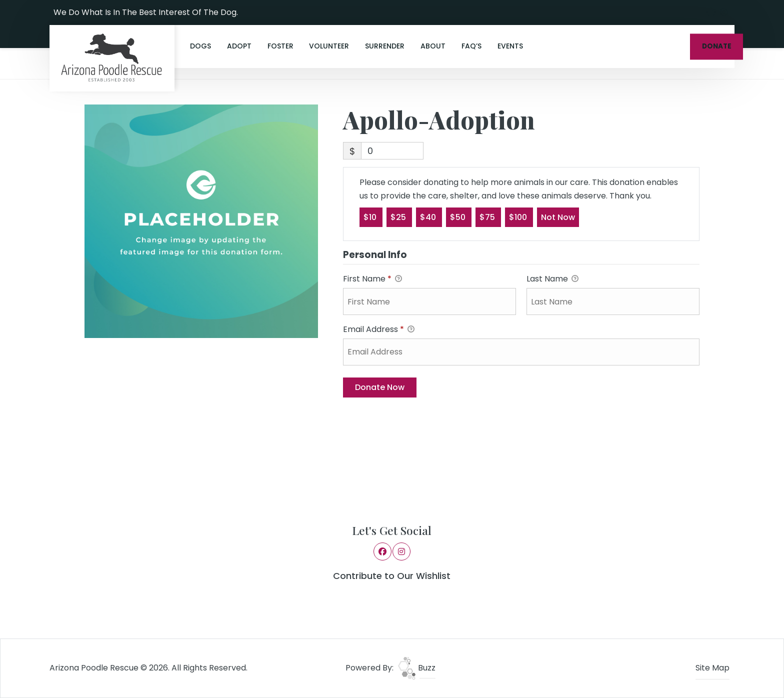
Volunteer (329, 46)
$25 (399, 217)
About (433, 46)
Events (510, 46)
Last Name (552, 279)
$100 (519, 217)
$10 (371, 217)
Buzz (417, 668)
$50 (459, 217)
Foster (280, 46)
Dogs (200, 46)
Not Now (558, 217)
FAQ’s (471, 46)
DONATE (717, 46)
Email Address (379, 330)
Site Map (712, 668)
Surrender (385, 46)
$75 (488, 217)
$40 (429, 217)
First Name (372, 279)
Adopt (239, 46)
